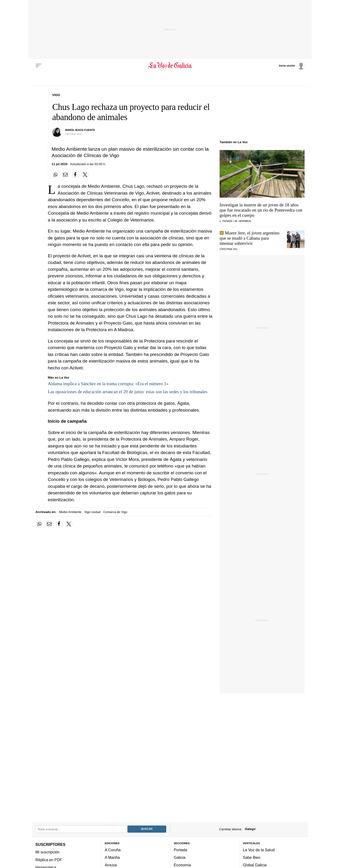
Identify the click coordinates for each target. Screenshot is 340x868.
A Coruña (113, 850)
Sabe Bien (252, 857)
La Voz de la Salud (259, 850)
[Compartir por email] (65, 175)
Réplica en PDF (49, 860)
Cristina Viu (228, 249)
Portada (181, 850)
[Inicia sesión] (292, 65)
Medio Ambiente (70, 512)
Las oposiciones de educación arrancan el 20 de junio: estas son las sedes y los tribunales (128, 392)
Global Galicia (255, 865)
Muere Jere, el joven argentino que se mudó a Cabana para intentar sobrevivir (250, 238)
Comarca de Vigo (115, 512)
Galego (250, 829)
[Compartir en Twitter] (85, 175)
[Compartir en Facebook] (75, 175)
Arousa (111, 865)
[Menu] (38, 66)
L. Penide (226, 221)
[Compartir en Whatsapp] (56, 175)
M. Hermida (243, 221)
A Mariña (112, 857)
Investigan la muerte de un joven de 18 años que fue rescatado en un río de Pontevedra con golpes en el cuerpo (261, 210)
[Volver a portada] (170, 66)
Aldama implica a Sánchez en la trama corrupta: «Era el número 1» (108, 384)
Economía (182, 865)
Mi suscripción (47, 852)
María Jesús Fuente (80, 130)
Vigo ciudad (92, 512)
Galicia (180, 857)
